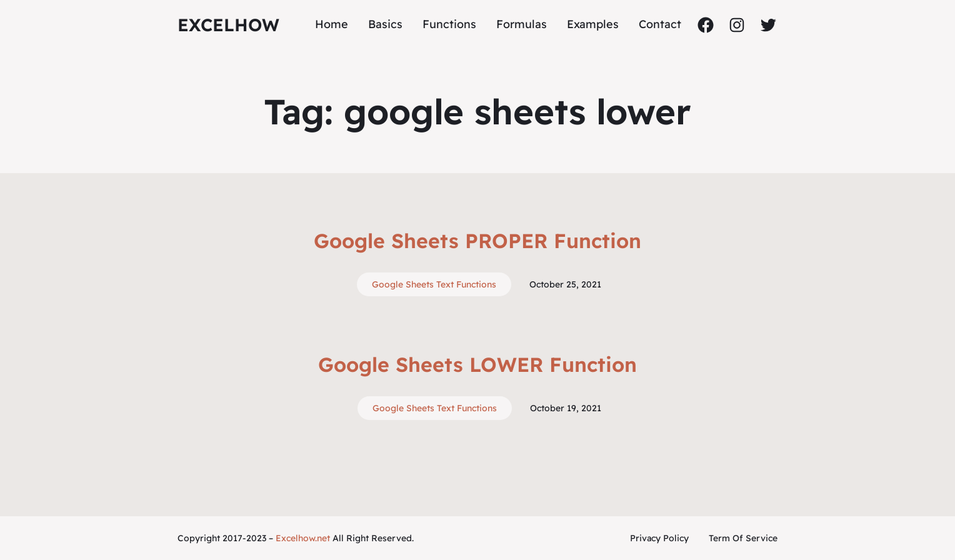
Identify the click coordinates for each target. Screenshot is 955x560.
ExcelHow (228, 25)
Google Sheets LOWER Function (477, 364)
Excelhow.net (303, 538)
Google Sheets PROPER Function (477, 241)
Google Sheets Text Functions (434, 284)
